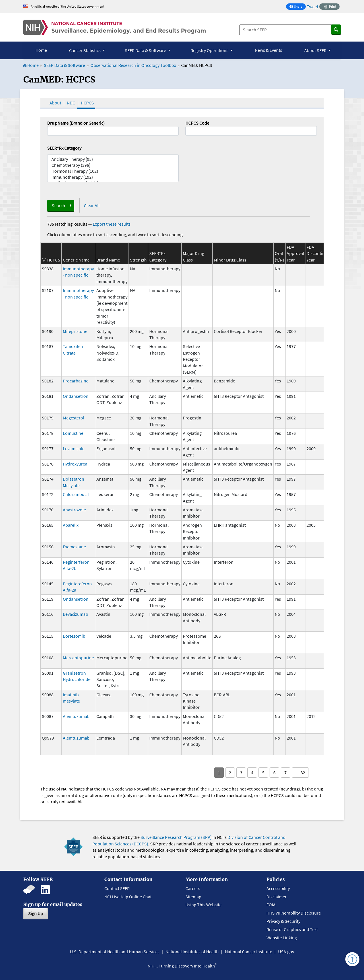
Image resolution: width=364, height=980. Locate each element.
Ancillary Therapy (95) (113, 159)
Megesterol (74, 418)
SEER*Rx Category (64, 148)
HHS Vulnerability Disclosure (294, 913)
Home (41, 50)
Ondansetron (76, 396)
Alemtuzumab (76, 716)
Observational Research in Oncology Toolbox (133, 65)
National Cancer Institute (249, 952)
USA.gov (286, 952)
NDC (71, 103)
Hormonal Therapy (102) (113, 171)
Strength (138, 260)
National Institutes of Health (192, 952)
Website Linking (282, 938)
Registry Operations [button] (210, 50)
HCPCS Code (197, 123)
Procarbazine (76, 381)
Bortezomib (74, 636)
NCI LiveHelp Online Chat (128, 897)
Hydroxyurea (75, 464)
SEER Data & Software (64, 65)
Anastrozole (74, 510)
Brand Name (108, 260)
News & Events (268, 50)
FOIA (271, 905)
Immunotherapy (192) (113, 177)
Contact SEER (117, 888)
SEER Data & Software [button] (146, 50)
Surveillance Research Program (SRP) (176, 837)
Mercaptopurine (78, 658)
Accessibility (278, 888)
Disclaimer (277, 897)
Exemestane (74, 547)
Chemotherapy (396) (113, 165)
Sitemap (193, 897)
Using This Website (203, 905)
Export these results (112, 224)
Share (297, 7)
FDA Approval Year (295, 253)
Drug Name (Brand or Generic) (76, 123)
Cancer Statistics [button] (85, 50)
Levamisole (74, 448)
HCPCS (87, 103)
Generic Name (76, 260)
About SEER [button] (316, 50)
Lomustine (73, 433)
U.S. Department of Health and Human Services (115, 952)
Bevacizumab (76, 614)
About (55, 103)
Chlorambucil (76, 494)
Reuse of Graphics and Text (292, 929)
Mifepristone (75, 331)
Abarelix (71, 525)
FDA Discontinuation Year (322, 253)
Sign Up (36, 913)
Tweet (313, 7)
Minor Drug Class (230, 260)
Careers (193, 888)
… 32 (300, 773)
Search (58, 205)
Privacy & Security (283, 921)
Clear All (92, 205)
